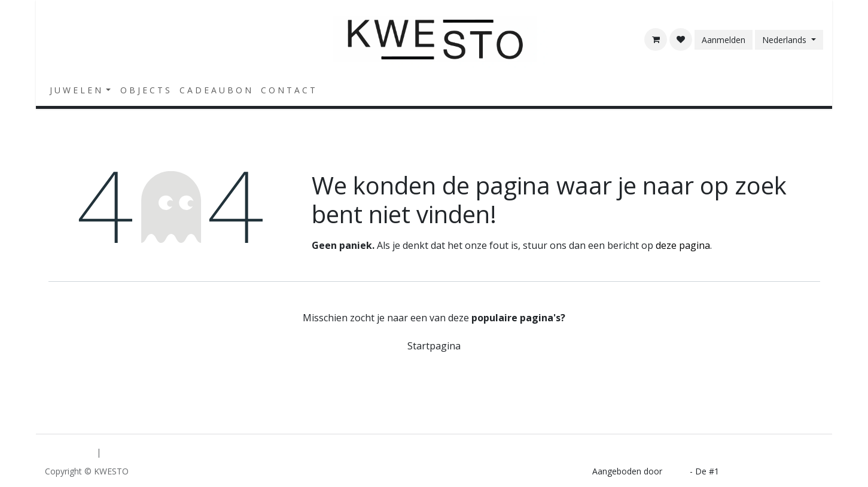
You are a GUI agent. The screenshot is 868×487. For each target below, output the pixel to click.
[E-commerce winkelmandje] (656, 39)
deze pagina (683, 245)
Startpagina (434, 346)
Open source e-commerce (772, 471)
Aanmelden (724, 40)
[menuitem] (80, 90)
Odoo (677, 471)
